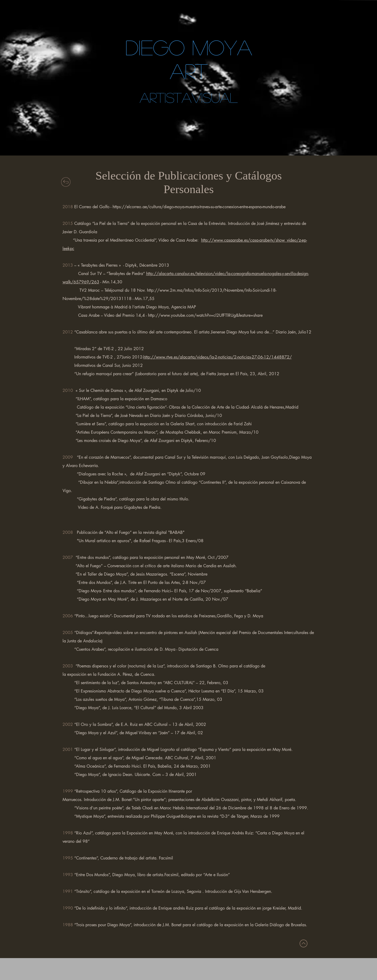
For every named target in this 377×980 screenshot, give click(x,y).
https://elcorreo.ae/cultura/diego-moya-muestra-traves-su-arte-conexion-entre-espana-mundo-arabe (199, 207)
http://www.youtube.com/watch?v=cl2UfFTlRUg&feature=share (205, 315)
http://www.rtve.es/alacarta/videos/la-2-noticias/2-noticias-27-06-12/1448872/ (218, 357)
